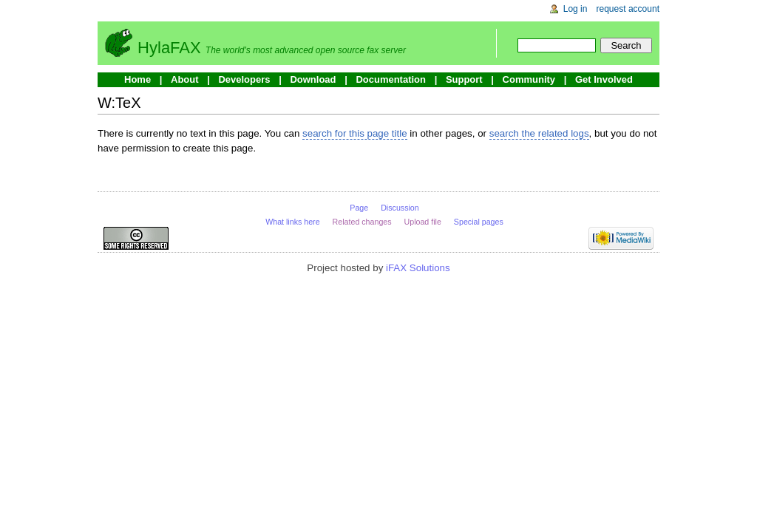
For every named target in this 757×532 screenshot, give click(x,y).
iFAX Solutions (418, 268)
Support (464, 79)
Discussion (400, 208)
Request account (628, 9)
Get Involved (604, 79)
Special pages (479, 222)
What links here (292, 222)
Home (138, 79)
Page (359, 208)
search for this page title (355, 133)
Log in (576, 9)
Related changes (362, 222)
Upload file (423, 222)
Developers (244, 79)
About (185, 79)
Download (313, 79)
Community (529, 79)
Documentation (391, 79)
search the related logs (539, 133)
